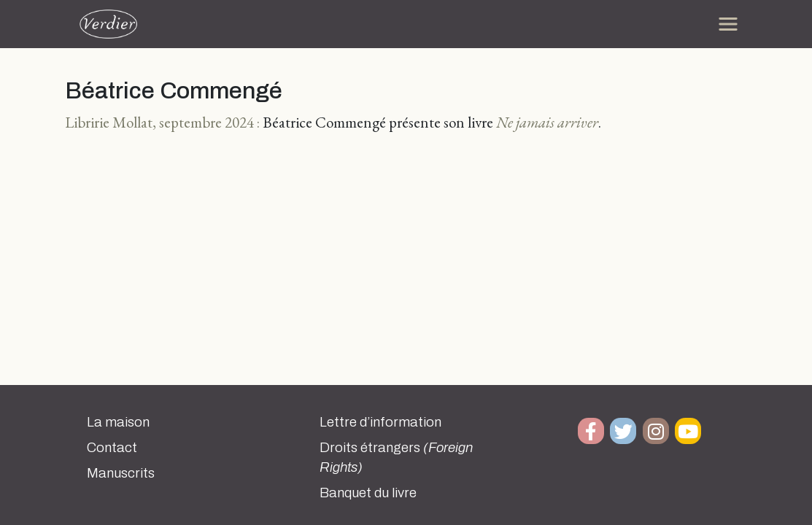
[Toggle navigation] (728, 24)
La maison (118, 422)
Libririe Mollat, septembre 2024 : (162, 122)
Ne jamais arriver (547, 122)
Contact (112, 448)
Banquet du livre (368, 493)
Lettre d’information (380, 422)
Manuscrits (121, 473)
